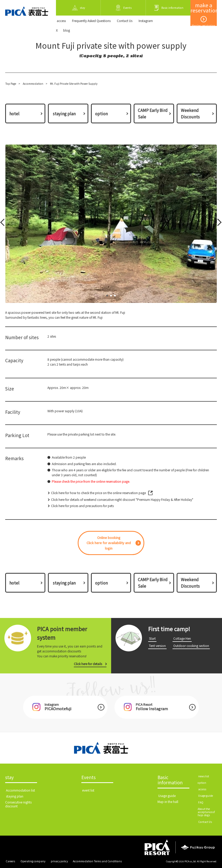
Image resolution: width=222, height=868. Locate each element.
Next (217, 224)
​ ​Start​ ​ (152, 638)
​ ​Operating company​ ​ (33, 861)
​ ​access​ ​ (61, 21)
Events (88, 778)
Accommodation (33, 84)
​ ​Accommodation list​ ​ (20, 790)
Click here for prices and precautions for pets (82, 506)
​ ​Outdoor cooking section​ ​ (191, 646)
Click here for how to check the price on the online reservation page (98, 493)
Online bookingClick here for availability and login (109, 543)
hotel (14, 113)
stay (9, 778)
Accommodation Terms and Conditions (97, 861)
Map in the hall (168, 802)
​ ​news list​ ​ (204, 776)
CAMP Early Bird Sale (153, 113)
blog (67, 30)
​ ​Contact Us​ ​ (125, 21)
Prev (3, 224)
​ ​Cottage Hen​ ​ (182, 638)
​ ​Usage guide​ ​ (167, 796)
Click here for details (88, 664)
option (101, 113)
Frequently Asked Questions (91, 21)
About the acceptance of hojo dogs (206, 812)
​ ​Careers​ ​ (10, 861)
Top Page (11, 84)
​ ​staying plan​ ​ (64, 113)
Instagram (146, 21)
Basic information (170, 780)
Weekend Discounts (190, 113)
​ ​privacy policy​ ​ (59, 861)
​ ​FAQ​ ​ (201, 802)
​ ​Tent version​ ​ (157, 646)
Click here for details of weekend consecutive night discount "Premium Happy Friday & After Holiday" (122, 499)
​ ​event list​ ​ (88, 790)
